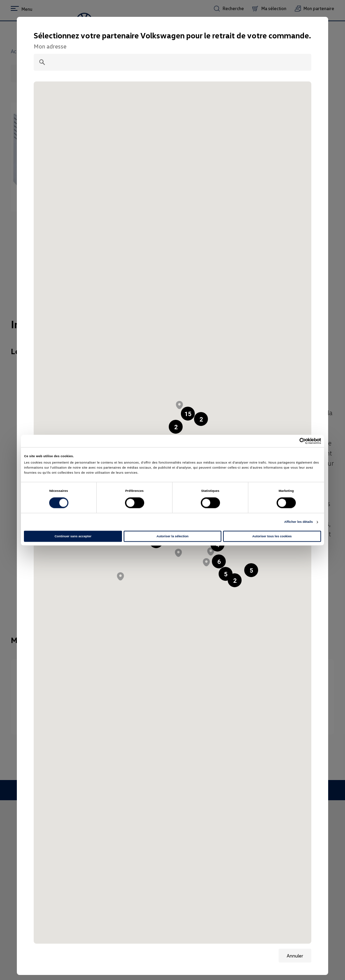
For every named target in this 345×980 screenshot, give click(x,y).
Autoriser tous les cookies (272, 536)
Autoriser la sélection (172, 536)
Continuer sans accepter (73, 536)
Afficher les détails (298, 522)
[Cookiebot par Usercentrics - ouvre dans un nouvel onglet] (292, 441)
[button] (179, 405)
